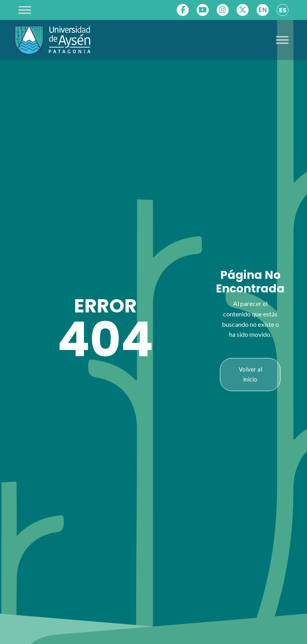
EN (263, 10)
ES (283, 10)
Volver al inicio (250, 374)
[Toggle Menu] (25, 10)
